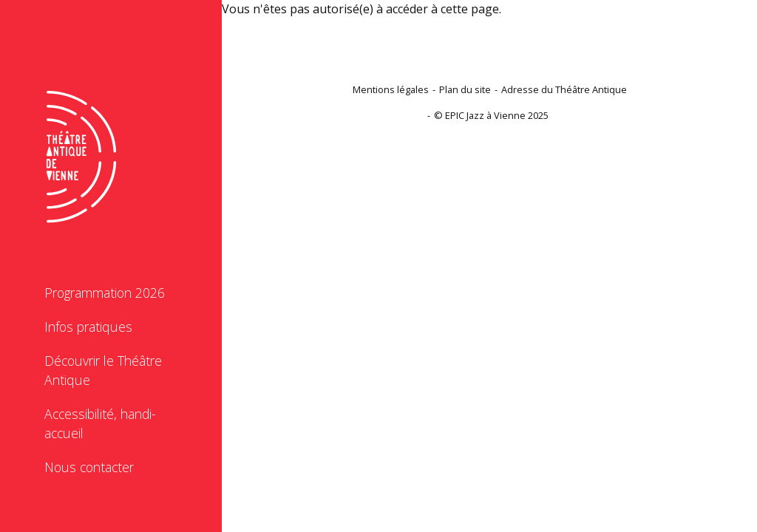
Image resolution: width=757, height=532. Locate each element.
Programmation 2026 (105, 293)
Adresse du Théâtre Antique (564, 89)
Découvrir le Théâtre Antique (103, 370)
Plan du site (465, 89)
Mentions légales (391, 89)
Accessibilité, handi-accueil (100, 423)
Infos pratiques (88, 327)
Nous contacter (89, 467)
